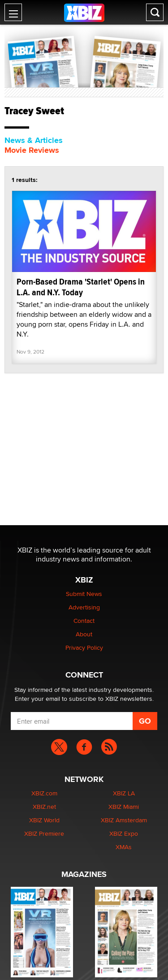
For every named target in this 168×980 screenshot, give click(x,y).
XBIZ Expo (124, 833)
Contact (84, 621)
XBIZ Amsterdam (124, 820)
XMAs (124, 847)
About (84, 634)
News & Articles (34, 140)
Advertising (84, 607)
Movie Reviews (32, 150)
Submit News (84, 594)
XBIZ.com (44, 793)
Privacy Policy (84, 648)
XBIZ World (44, 820)
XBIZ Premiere (44, 833)
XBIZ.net (44, 807)
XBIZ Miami (124, 807)
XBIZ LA (124, 793)
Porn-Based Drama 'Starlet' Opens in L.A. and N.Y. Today (81, 287)
